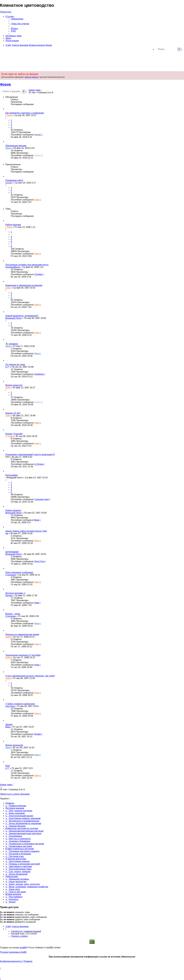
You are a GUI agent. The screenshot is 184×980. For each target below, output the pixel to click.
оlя (7, 533)
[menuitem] (17, 19)
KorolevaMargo (13, 267)
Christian (38, 274)
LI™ (7, 367)
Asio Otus (10, 706)
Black (37, 520)
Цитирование (12, 552)
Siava (8, 148)
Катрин (9, 596)
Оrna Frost (39, 561)
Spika (9, 115)
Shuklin (38, 734)
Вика (8, 727)
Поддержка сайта (14, 180)
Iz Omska (39, 464)
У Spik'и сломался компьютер (20, 704)
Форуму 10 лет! (13, 413)
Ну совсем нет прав (15, 364)
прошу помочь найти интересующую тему (26, 531)
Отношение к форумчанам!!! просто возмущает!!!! (30, 454)
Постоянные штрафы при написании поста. (27, 265)
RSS (8, 766)
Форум (5, 84)
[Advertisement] (92, 61)
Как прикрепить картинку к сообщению (25, 113)
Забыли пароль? (32, 77)
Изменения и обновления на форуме (24, 285)
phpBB (23, 948)
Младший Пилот (14, 318)
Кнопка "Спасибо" (14, 434)
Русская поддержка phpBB (13, 952)
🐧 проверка (12, 344)
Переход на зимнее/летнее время (22, 634)
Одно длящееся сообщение (19, 572)
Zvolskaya (39, 374)
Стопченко (11, 575)
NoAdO (38, 135)
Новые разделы (13, 510)
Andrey (38, 155)
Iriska (37, 665)
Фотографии (11, 475)
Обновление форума (16, 146)
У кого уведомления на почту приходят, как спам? (30, 676)
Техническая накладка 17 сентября (23, 655)
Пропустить (6, 12)
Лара (37, 603)
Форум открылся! (14, 385)
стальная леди (41, 499)
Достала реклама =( (15, 593)
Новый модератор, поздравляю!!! (22, 316)
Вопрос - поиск (13, 614)
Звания (9, 724)
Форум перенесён (14, 745)
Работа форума (13, 225)
